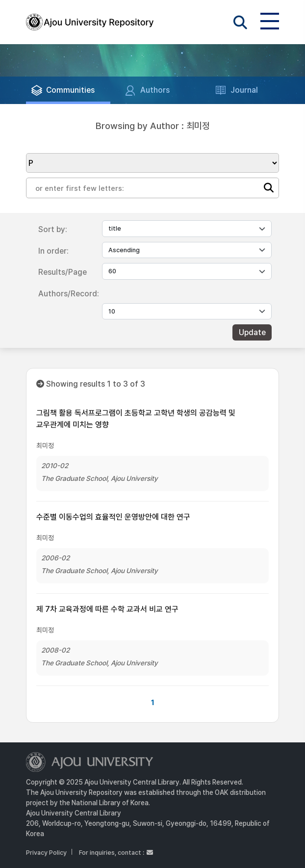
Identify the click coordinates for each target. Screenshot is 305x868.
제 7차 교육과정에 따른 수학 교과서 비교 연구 (107, 609)
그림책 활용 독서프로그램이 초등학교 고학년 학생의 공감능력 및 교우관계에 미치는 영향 (136, 419)
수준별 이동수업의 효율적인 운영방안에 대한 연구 (113, 517)
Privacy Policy (46, 853)
